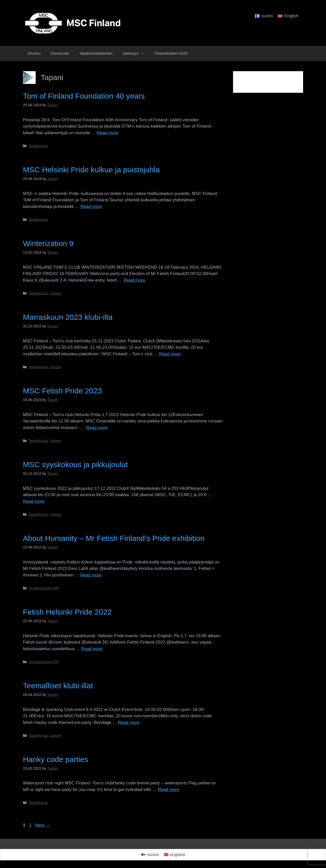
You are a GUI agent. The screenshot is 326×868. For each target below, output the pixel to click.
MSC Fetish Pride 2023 (62, 391)
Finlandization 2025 (171, 53)
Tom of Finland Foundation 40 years (84, 96)
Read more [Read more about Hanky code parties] (169, 790)
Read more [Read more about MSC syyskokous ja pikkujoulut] (34, 501)
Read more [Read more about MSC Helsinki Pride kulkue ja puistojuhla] (91, 207)
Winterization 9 (48, 243)
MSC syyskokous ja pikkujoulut (75, 465)
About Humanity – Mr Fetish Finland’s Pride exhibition (114, 538)
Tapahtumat (38, 146)
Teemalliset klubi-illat (58, 686)
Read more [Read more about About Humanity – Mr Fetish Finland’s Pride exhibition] (91, 575)
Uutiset (55, 293)
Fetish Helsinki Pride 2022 (67, 612)
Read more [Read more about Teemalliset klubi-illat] (129, 722)
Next (42, 825)
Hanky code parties (56, 759)
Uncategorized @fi (44, 588)
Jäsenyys (136, 53)
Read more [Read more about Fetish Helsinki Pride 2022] (92, 649)
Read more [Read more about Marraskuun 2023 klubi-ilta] (170, 354)
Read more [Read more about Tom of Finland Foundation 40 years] (107, 133)
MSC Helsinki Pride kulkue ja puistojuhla (91, 170)
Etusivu (34, 53)
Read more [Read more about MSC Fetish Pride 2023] (97, 428)
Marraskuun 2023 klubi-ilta (68, 317)
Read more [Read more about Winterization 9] (135, 280)
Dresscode (60, 53)
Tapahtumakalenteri (96, 53)
